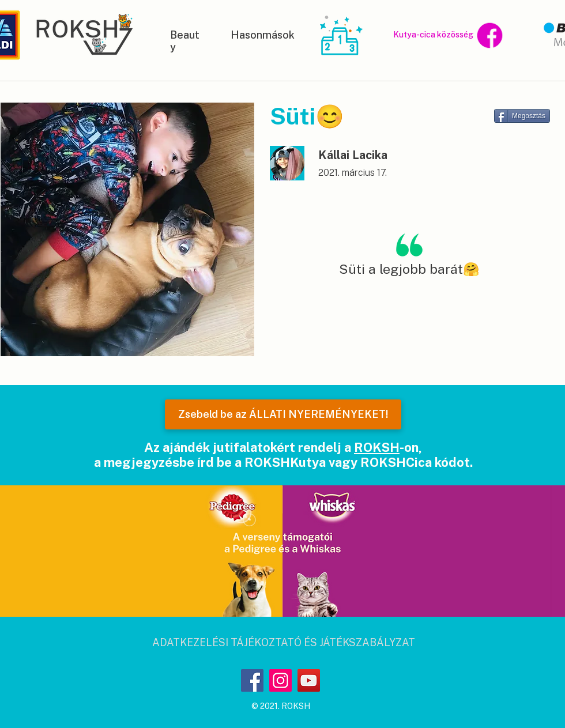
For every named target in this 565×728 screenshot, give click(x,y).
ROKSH (377, 447)
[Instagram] (280, 680)
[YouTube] (309, 680)
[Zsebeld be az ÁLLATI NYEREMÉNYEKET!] (283, 414)
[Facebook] (252, 680)
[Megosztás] (522, 116)
